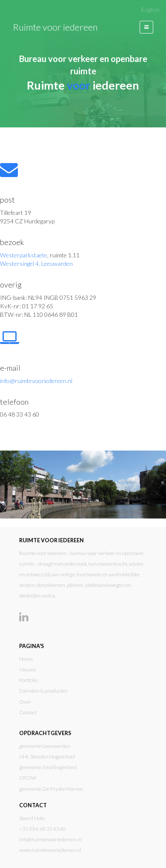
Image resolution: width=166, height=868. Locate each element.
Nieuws (27, 669)
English (150, 10)
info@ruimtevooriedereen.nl (36, 381)
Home (26, 659)
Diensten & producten (43, 691)
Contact (28, 712)
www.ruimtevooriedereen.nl (50, 850)
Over (25, 702)
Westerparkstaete (24, 255)
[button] (146, 27)
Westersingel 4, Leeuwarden (36, 263)
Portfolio (29, 680)
